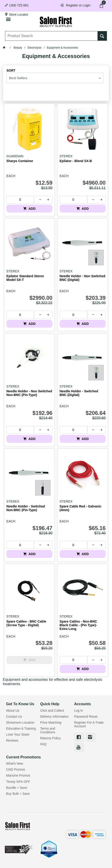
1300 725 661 (19, 5)
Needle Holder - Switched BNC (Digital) (79, 393)
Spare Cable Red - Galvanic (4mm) (81, 508)
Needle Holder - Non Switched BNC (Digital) (83, 278)
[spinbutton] (20, 200)
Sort (11, 70)
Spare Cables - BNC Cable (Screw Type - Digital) (26, 623)
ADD (32, 209)
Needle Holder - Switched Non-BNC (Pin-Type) (26, 508)
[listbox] (55, 78)
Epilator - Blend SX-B (76, 161)
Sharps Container (20, 161)
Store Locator (19, 15)
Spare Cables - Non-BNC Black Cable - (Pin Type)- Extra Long (78, 625)
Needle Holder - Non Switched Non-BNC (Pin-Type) (29, 393)
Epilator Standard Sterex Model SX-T (25, 278)
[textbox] (52, 36)
